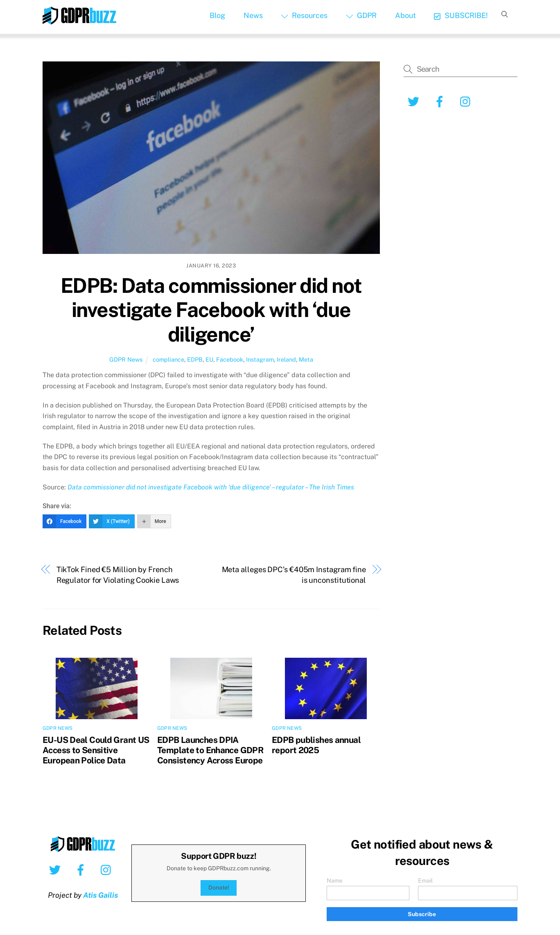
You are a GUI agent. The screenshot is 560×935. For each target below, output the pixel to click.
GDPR (361, 15)
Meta (306, 359)
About (405, 15)
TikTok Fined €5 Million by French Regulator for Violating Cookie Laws (118, 575)
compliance (168, 359)
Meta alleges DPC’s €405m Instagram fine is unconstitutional (294, 575)
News (253, 15)
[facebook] (441, 101)
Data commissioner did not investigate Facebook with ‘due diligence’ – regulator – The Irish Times (211, 487)
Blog (217, 15)
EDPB (195, 359)
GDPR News (126, 359)
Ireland (286, 359)
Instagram (260, 359)
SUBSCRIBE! (461, 15)
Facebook (230, 359)
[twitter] (415, 101)
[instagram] (467, 101)
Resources (304, 15)
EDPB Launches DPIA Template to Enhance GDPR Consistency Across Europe (210, 750)
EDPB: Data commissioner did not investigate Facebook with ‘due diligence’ (211, 310)
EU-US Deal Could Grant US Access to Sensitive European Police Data (96, 750)
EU (209, 359)
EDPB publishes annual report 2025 (316, 745)
